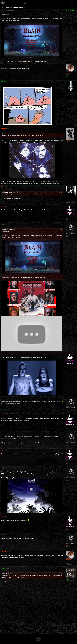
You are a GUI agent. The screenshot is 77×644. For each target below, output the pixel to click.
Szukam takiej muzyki (15, 7)
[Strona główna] (3, 3)
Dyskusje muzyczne (59, 625)
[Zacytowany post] (18, 134)
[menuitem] (76, 631)
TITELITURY (7, 574)
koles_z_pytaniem (9, 134)
